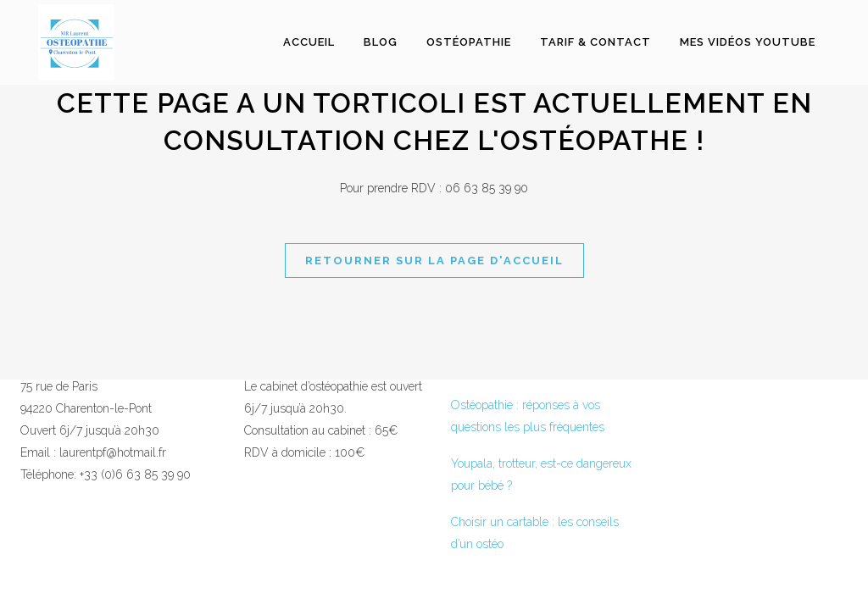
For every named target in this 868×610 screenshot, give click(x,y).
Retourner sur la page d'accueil (434, 261)
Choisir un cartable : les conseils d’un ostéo (535, 533)
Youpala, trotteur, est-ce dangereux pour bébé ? (541, 474)
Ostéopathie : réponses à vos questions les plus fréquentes (528, 416)
